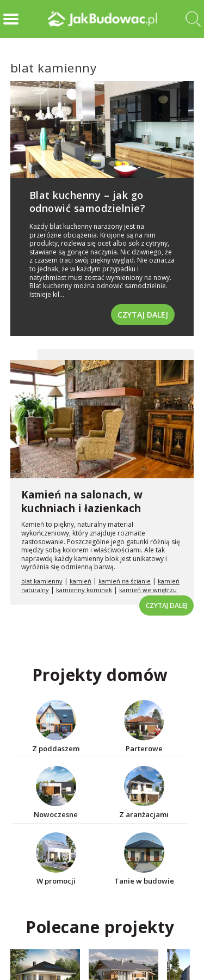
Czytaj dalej (143, 315)
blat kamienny (42, 581)
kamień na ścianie (125, 581)
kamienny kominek (84, 590)
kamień (81, 581)
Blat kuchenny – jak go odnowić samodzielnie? (88, 201)
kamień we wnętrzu (148, 590)
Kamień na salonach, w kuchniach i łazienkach (82, 501)
